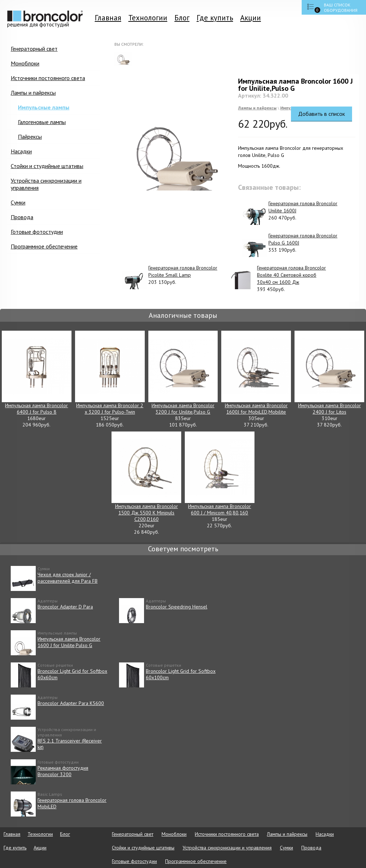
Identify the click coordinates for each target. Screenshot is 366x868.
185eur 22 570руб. (220, 480)
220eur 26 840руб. (146, 483)
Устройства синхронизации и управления (46, 184)
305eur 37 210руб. (256, 379)
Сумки (18, 202)
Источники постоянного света (48, 78)
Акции (251, 18)
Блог (182, 18)
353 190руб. (290, 245)
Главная (108, 18)
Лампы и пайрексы (33, 93)
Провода (22, 217)
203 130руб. (169, 277)
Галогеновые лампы (42, 122)
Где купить (215, 18)
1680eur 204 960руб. (37, 379)
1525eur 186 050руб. (110, 379)
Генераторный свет (34, 49)
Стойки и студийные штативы (47, 166)
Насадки (21, 151)
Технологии (148, 18)
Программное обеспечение (44, 246)
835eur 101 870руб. (183, 379)
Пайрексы (30, 137)
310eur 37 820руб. (329, 379)
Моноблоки (25, 63)
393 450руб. (278, 278)
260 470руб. (290, 212)
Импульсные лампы (44, 107)
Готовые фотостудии (37, 232)
